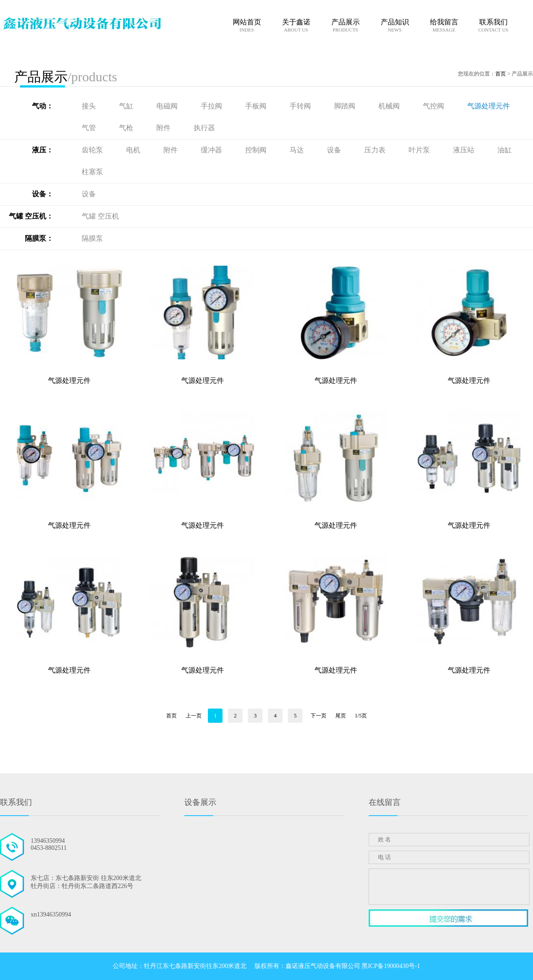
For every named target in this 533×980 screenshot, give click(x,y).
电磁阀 (168, 106)
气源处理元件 (489, 106)
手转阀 (301, 106)
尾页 (341, 716)
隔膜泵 (92, 238)
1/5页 (361, 716)
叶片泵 (420, 150)
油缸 (505, 150)
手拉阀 (212, 106)
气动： (43, 106)
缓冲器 (212, 150)
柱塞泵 (92, 172)
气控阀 (434, 106)
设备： (43, 194)
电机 (134, 150)
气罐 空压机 (100, 216)
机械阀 (390, 106)
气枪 (127, 128)
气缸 (127, 106)
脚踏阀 (346, 106)
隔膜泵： (39, 238)
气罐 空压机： (31, 216)
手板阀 (257, 106)
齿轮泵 (93, 150)
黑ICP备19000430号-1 (391, 966)
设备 (335, 150)
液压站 (465, 150)
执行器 (204, 128)
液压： (43, 150)
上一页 (194, 716)
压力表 (376, 150)
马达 (298, 150)
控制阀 (257, 150)
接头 (90, 106)
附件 (164, 128)
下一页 (318, 716)
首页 (501, 74)
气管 (90, 128)
